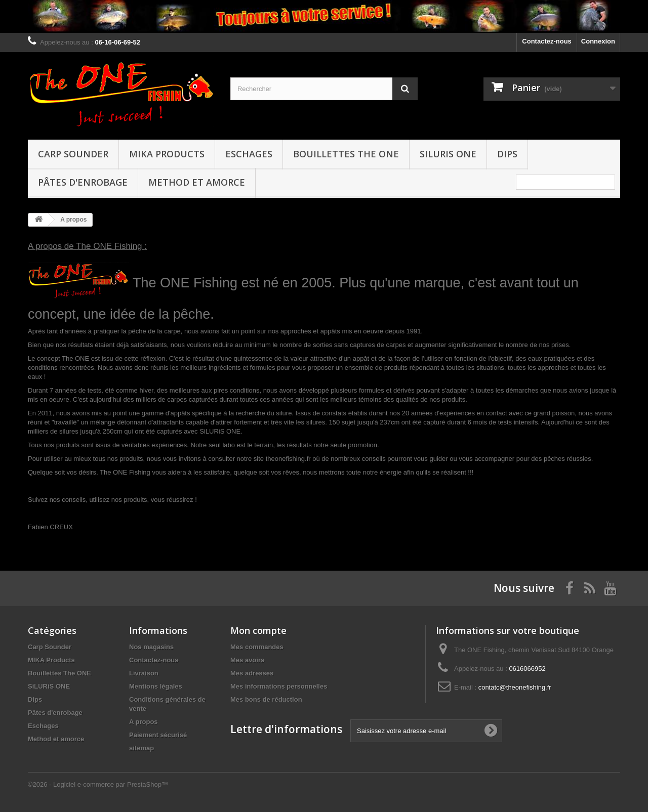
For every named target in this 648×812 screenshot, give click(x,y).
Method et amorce (197, 182)
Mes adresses (252, 673)
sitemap (141, 748)
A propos (144, 722)
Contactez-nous (547, 41)
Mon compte (258, 630)
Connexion (598, 41)
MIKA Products (167, 154)
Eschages (249, 154)
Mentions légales (156, 686)
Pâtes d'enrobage (83, 182)
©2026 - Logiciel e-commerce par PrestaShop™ (98, 784)
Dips (507, 154)
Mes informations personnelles (279, 686)
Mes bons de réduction (266, 699)
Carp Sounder (73, 154)
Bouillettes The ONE (346, 154)
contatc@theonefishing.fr (515, 687)
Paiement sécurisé (158, 735)
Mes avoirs (247, 660)
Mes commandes (257, 647)
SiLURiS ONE (448, 154)
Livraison (144, 673)
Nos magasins (151, 647)
